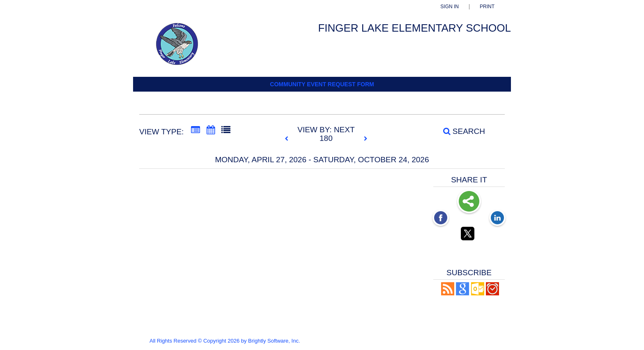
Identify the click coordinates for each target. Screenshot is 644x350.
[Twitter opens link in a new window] (469, 235)
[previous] (289, 139)
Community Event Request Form (322, 84)
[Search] (460, 131)
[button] (448, 293)
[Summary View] (195, 130)
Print (487, 7)
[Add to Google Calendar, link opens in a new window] (462, 293)
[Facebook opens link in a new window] (441, 219)
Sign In (450, 7)
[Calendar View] (211, 130)
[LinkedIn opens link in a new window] (497, 219)
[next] (366, 139)
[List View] (226, 130)
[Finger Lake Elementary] (188, 48)
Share (469, 202)
